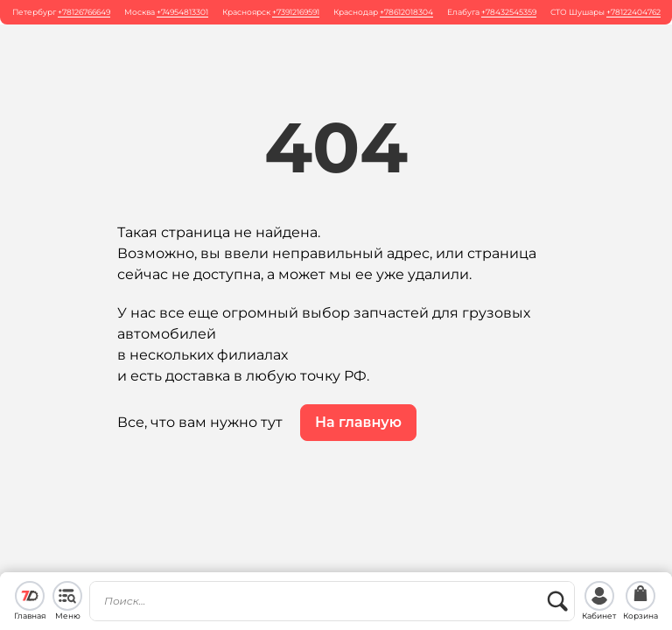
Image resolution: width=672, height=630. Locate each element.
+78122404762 (633, 12)
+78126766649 (84, 12)
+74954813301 (182, 12)
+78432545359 (509, 12)
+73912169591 (296, 12)
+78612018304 (406, 12)
